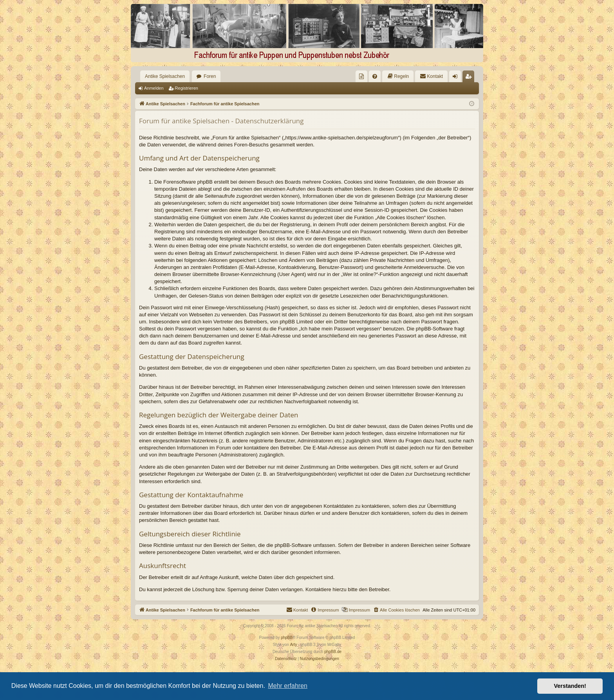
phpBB (287, 638)
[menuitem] (361, 76)
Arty (294, 645)
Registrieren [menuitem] (470, 78)
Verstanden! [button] (570, 686)
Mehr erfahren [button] (288, 686)
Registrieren (187, 88)
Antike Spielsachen (165, 76)
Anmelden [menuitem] (457, 78)
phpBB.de (333, 652)
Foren (210, 76)
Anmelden (154, 88)
